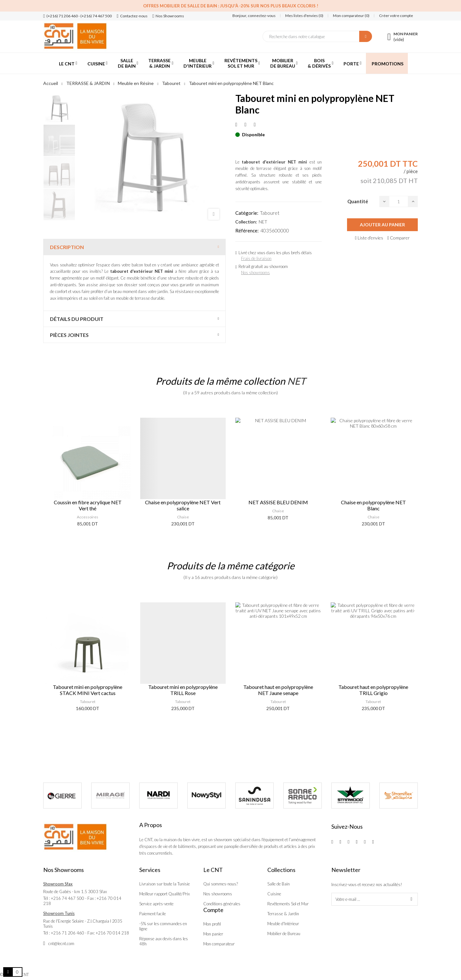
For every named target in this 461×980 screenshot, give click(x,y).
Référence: (247, 230)
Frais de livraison (256, 258)
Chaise (183, 517)
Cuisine (274, 894)
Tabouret (270, 213)
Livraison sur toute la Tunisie (165, 884)
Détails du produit (77, 319)
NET (263, 222)
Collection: (246, 222)
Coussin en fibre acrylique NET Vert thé (88, 505)
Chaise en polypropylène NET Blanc (373, 505)
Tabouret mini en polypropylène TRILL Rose (278, 690)
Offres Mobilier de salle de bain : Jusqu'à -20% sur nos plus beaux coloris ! (231, 6)
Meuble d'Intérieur (283, 924)
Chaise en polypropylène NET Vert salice (183, 505)
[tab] (134, 247)
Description (67, 247)
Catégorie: (247, 213)
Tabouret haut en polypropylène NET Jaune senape (374, 690)
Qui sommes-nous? (221, 884)
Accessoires (88, 517)
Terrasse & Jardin (283, 914)
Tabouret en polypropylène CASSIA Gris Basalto (88, 690)
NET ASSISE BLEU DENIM (278, 502)
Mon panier (213, 934)
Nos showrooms (255, 272)
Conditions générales (222, 904)
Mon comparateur (219, 944)
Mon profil (212, 924)
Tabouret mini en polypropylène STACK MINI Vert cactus (183, 690)
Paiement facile (153, 914)
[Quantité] (399, 201)
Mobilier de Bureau (284, 934)
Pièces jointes (69, 335)
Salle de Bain (279, 884)
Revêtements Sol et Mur (288, 904)
